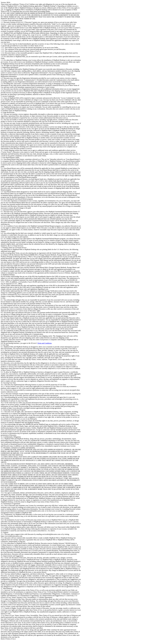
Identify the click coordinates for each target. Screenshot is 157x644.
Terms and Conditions (45, 343)
